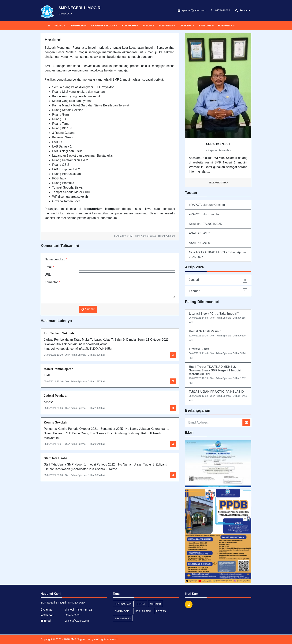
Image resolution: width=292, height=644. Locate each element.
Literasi (161, 611)
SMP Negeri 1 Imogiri (83, 639)
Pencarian (243, 10)
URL (48, 275)
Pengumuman (123, 604)
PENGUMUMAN (78, 26)
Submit (88, 309)
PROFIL (60, 26)
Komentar (52, 282)
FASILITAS (148, 26)
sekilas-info (123, 619)
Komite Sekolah (55, 422)
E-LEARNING (167, 26)
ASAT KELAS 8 (199, 243)
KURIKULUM (130, 26)
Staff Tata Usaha (56, 458)
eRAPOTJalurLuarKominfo (207, 205)
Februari (218, 291)
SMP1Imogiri (122, 611)
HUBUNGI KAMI (227, 26)
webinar (155, 604)
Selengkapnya (218, 183)
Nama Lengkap (56, 259)
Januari (218, 280)
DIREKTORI (187, 26)
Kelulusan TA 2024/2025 (205, 224)
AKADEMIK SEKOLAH (104, 26)
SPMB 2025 (206, 26)
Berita (141, 604)
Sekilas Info (143, 611)
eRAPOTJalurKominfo (204, 214)
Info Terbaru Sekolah (59, 333)
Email (49, 267)
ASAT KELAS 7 (199, 233)
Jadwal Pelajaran (56, 396)
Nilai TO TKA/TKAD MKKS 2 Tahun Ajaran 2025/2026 (217, 255)
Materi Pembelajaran (59, 369)
